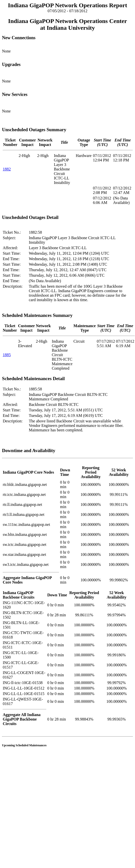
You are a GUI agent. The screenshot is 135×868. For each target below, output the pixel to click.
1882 (7, 169)
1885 (7, 355)
